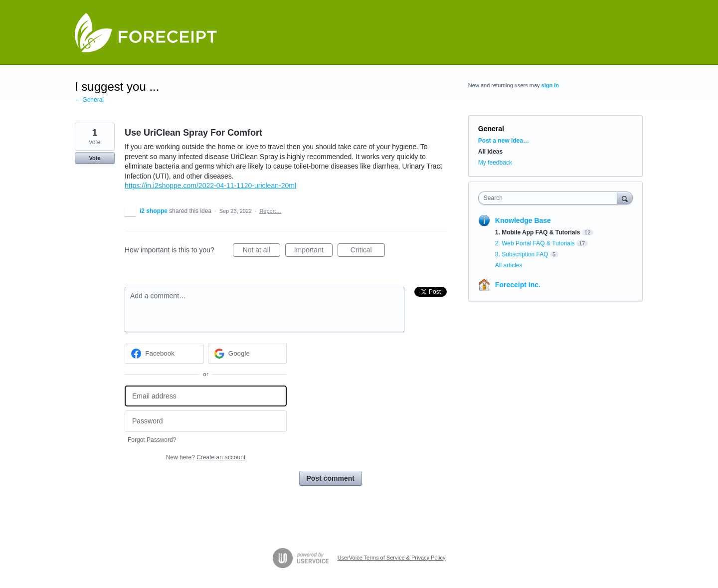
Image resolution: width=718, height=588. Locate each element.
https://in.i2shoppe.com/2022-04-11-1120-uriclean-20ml (210, 186)
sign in (550, 85)
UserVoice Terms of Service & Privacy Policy (392, 558)
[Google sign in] (248, 354)
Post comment (331, 478)
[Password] (206, 421)
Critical (368, 251)
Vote (94, 158)
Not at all (262, 251)
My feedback (495, 163)
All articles (509, 265)
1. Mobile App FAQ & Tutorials (538, 232)
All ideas (490, 152)
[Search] (625, 198)
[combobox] (550, 198)
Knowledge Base (523, 220)
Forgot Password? (152, 440)
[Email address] (206, 396)
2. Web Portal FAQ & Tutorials (535, 243)
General (491, 129)
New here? (206, 457)
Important (313, 251)
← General (89, 100)
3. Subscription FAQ (522, 254)
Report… (270, 211)
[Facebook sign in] (164, 354)
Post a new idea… (504, 141)
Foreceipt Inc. (518, 285)
